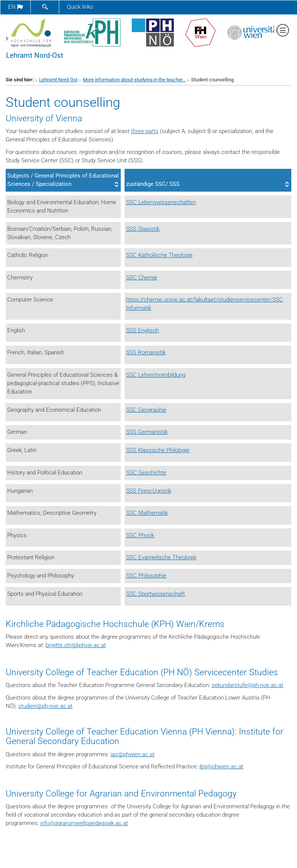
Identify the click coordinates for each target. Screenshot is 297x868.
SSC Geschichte (146, 473)
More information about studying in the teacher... (134, 80)
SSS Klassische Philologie (158, 450)
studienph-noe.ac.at (45, 706)
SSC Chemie (142, 278)
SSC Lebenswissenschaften (161, 202)
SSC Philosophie (146, 576)
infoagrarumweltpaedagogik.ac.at (84, 823)
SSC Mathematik (147, 513)
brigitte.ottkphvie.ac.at (76, 645)
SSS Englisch (142, 330)
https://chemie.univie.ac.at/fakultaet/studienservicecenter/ (199, 300)
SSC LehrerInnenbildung (156, 375)
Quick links (80, 7)
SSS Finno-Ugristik (149, 491)
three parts (145, 131)
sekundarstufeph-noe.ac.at (247, 685)
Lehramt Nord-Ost (35, 56)
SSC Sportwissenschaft (156, 594)
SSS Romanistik (146, 352)
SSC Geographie (146, 410)
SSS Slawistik (143, 229)
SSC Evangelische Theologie (161, 557)
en (15, 7)
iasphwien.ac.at (133, 754)
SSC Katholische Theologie (159, 255)
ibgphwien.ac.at (221, 766)
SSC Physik (140, 535)
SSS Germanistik (147, 432)
